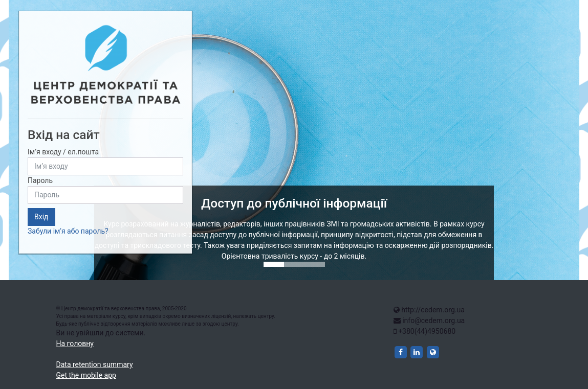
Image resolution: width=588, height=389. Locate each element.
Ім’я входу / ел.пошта (63, 152)
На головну (75, 344)
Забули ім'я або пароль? (68, 231)
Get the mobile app (86, 375)
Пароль (40, 180)
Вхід (41, 217)
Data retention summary (95, 364)
